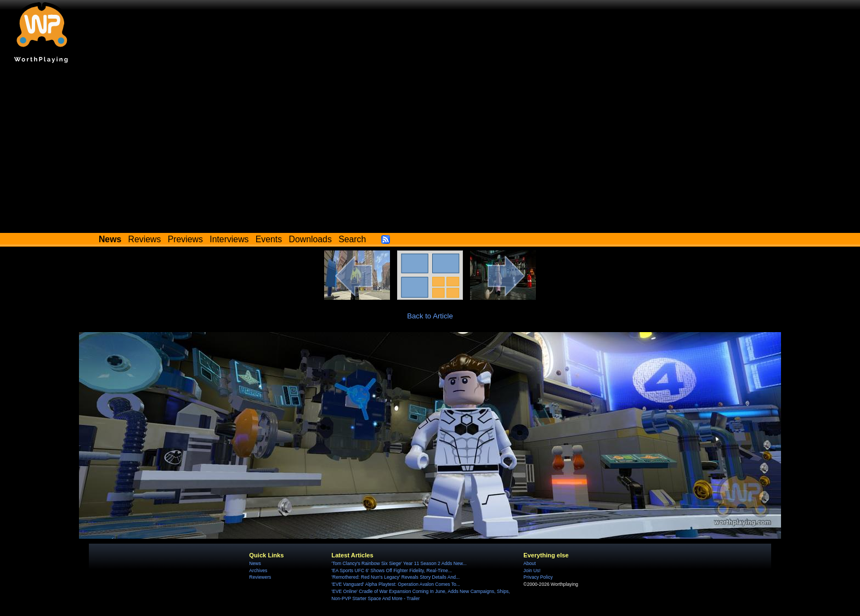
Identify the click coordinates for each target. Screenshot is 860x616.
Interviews (229, 239)
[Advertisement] (430, 151)
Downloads (310, 239)
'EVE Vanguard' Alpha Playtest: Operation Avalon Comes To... (396, 584)
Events (269, 239)
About (529, 563)
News (255, 563)
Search (352, 239)
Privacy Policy (538, 577)
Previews (185, 239)
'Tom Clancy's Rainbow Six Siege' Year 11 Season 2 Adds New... (399, 563)
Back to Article (430, 316)
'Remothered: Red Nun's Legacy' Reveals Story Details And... (395, 577)
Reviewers (260, 577)
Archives (258, 571)
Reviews (145, 239)
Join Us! (532, 571)
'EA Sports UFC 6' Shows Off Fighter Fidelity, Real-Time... (392, 571)
